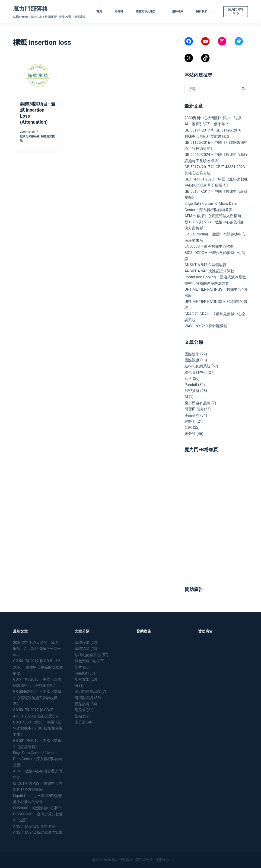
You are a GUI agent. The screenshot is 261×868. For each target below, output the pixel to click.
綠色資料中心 (196, 372)
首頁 (99, 11)
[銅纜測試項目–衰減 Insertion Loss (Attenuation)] (38, 75)
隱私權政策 (144, 860)
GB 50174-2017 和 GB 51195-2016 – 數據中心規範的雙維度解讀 (38, 667)
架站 (188, 427)
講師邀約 (178, 11)
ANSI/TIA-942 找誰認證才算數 (209, 271)
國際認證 (192, 360)
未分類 (190, 434)
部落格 (119, 11)
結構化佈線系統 (30, 136)
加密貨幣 (192, 391)
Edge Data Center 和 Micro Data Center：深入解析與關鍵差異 (38, 759)
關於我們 (205, 12)
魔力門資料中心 (236, 11)
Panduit (191, 385)
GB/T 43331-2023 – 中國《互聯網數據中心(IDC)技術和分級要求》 (38, 728)
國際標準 (192, 354)
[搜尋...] (212, 89)
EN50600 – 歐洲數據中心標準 (209, 246)
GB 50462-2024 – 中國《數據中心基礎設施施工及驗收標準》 (37, 698)
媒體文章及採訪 (149, 12)
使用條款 (162, 860)
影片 (188, 378)
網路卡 (190, 421)
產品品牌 (192, 415)
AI (186, 397)
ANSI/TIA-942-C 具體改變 (205, 265)
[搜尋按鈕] (243, 89)
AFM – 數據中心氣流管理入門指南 (213, 216)
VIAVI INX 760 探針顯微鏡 (206, 326)
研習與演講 (194, 409)
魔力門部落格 (30, 9)
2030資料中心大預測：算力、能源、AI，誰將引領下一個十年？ (38, 649)
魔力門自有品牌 (197, 403)
